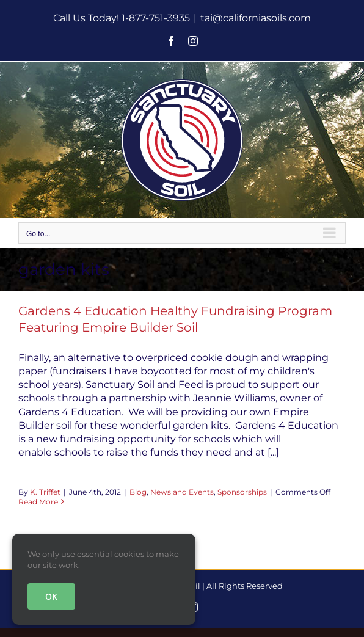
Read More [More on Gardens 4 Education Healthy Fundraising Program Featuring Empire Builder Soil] (38, 502)
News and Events (182, 492)
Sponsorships (242, 492)
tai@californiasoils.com (256, 18)
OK (51, 596)
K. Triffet (45, 492)
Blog (138, 492)
